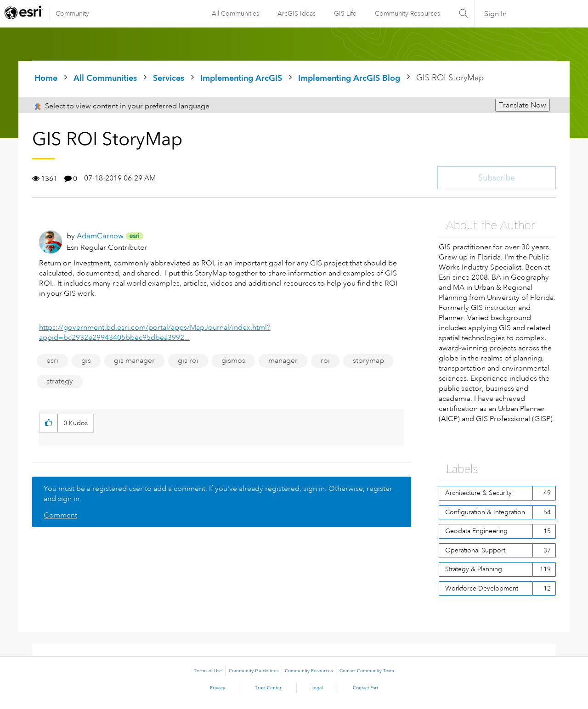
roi (325, 360)
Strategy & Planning (474, 569)
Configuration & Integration (485, 512)
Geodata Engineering (476, 531)
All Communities (235, 13)
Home (46, 78)
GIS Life (345, 13)
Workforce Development (482, 588)
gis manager (134, 360)
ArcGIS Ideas (296, 13)
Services (169, 78)
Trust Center (268, 688)
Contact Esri (365, 688)
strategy (60, 381)
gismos (233, 360)
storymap (368, 360)
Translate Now (523, 105)
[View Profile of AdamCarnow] (100, 236)
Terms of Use (208, 671)
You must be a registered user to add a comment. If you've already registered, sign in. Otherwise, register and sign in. (218, 494)
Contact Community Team (367, 671)
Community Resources (407, 13)
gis (86, 360)
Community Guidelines (254, 671)
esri (52, 360)
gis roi (188, 360)
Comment (60, 515)
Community (72, 13)
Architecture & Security (478, 493)
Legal (317, 688)
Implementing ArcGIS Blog (349, 78)
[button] (48, 423)
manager (283, 360)
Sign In (495, 14)
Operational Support (475, 550)
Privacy (218, 688)
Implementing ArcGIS (241, 78)
